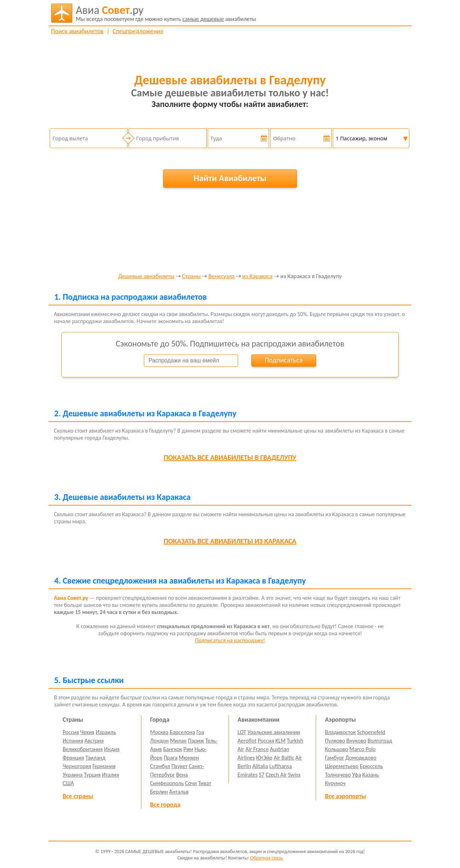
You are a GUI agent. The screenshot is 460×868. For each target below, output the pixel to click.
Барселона (183, 732)
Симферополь (167, 783)
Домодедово (361, 758)
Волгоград (380, 741)
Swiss (294, 775)
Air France (257, 749)
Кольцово (336, 749)
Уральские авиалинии (274, 732)
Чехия (88, 732)
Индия (112, 749)
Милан (178, 741)
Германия (104, 766)
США (68, 783)
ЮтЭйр (264, 758)
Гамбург (335, 758)
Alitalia (260, 766)
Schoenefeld (371, 732)
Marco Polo (363, 749)
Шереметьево (342, 766)
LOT (242, 732)
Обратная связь (267, 858)
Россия (71, 732)
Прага (171, 758)
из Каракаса (257, 277)
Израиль (106, 732)
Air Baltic (284, 758)
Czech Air (276, 775)
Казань (371, 775)
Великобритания (83, 749)
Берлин (159, 792)
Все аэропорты (346, 796)
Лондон (160, 741)
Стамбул (160, 766)
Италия (111, 775)
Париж (196, 741)
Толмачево (338, 775)
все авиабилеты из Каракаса (230, 541)
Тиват (205, 783)
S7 (261, 775)
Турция (92, 775)
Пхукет (179, 766)
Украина (73, 775)
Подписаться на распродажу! (230, 640)
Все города (165, 805)
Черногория (77, 766)
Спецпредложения (138, 31)
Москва (159, 732)
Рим (188, 749)
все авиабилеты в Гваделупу (230, 457)
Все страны (78, 796)
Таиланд (95, 758)
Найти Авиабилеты (230, 178)
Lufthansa (281, 766)
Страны (191, 277)
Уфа (356, 775)
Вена (182, 775)
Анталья (179, 792)
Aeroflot (247, 741)
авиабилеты (166, 13)
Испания (73, 741)
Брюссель (371, 766)
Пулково (335, 741)
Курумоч (335, 783)
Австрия (94, 741)
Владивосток (340, 732)
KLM (281, 741)
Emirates (247, 775)
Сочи (191, 783)
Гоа (200, 732)
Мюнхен (189, 758)
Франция (74, 758)
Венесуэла (221, 277)
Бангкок (172, 749)
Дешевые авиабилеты (146, 277)
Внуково (356, 741)
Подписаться (284, 360)
